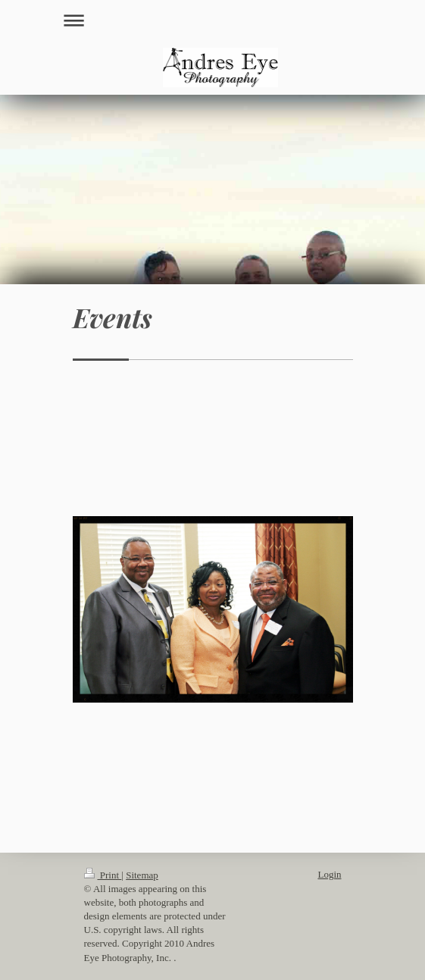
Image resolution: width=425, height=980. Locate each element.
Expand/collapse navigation (213, 20)
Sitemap (142, 875)
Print (103, 875)
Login (329, 874)
